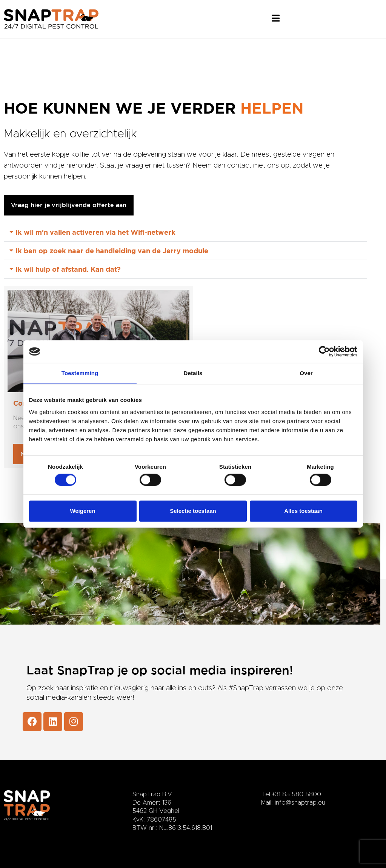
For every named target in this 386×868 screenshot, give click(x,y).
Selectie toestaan (193, 511)
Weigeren (82, 511)
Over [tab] (306, 373)
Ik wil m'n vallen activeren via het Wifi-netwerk (95, 232)
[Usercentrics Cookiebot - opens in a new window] (324, 351)
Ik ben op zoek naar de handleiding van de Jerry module (112, 251)
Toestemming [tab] (80, 373)
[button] (185, 232)
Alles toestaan (303, 511)
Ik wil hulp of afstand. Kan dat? (68, 269)
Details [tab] (193, 373)
